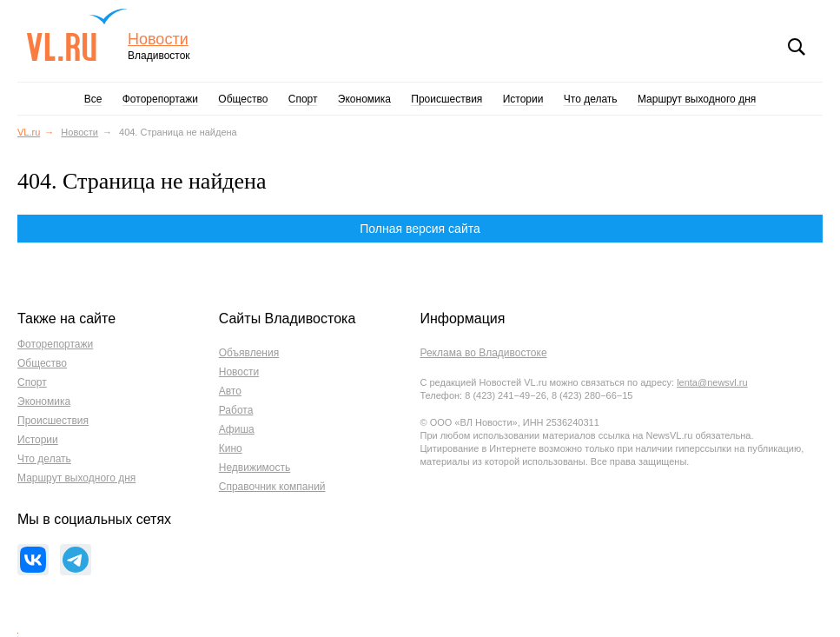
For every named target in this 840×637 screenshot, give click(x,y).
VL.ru (77, 35)
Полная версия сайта (420, 229)
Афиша (237, 429)
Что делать (591, 99)
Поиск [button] (797, 47)
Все (93, 99)
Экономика (364, 99)
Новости (158, 40)
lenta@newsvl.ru (712, 382)
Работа (236, 410)
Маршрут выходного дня (697, 99)
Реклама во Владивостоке (483, 353)
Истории (523, 99)
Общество (243, 99)
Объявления (249, 353)
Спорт (303, 99)
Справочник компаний (272, 487)
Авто (230, 391)
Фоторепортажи (160, 99)
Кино (231, 448)
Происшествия (446, 99)
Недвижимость (255, 468)
